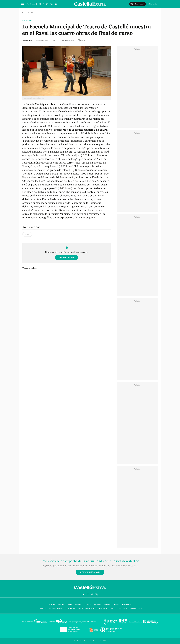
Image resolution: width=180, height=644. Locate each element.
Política (116, 605)
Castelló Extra (27, 40)
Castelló (52, 605)
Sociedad (97, 605)
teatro (27, 234)
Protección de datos (87, 608)
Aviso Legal (70, 608)
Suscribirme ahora (90, 572)
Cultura (88, 605)
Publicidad (122, 608)
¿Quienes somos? (56, 608)
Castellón (27, 20)
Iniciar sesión (67, 257)
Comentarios (68, 40)
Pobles (70, 605)
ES (56, 4)
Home (24, 13)
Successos (107, 605)
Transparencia (136, 608)
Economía (79, 605)
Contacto (42, 608)
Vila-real (61, 605)
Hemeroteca (126, 605)
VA (51, 4)
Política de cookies (106, 608)
